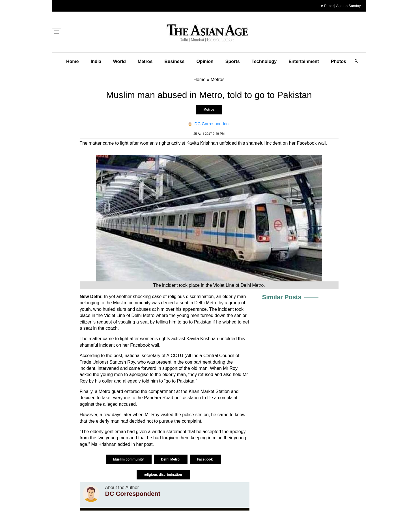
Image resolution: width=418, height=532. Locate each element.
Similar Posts (282, 297)
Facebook (205, 459)
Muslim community (129, 459)
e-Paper (327, 6)
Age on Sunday (348, 6)
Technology (264, 61)
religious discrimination (163, 475)
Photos (339, 61)
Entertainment (304, 61)
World (119, 61)
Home (72, 61)
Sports (233, 61)
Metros (145, 61)
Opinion (205, 61)
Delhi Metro (171, 459)
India (96, 61)
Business (174, 61)
